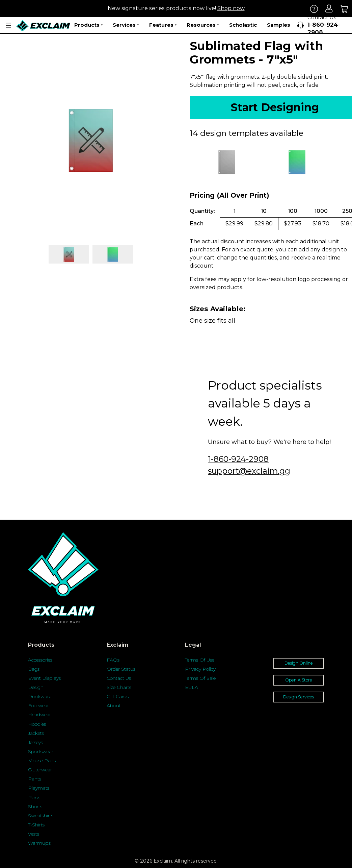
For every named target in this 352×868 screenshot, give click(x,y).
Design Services (299, 697)
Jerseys (35, 742)
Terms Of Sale (200, 678)
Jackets (36, 733)
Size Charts (119, 687)
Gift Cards (118, 696)
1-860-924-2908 (238, 459)
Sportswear (41, 751)
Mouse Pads (42, 761)
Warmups (39, 843)
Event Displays (44, 678)
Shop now (231, 8)
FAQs (113, 660)
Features (163, 25)
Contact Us (119, 678)
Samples (279, 25)
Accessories (40, 660)
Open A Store (299, 680)
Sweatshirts (41, 816)
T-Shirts (36, 825)
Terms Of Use (200, 660)
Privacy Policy (200, 669)
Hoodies (37, 724)
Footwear (38, 705)
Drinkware (40, 696)
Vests (34, 834)
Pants (35, 779)
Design (36, 687)
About (114, 705)
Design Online (299, 663)
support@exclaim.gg (249, 471)
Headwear (39, 715)
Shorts (35, 807)
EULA (192, 687)
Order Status (121, 669)
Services (126, 25)
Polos (34, 797)
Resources (203, 25)
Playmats (39, 788)
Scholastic (243, 25)
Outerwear (40, 770)
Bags (34, 669)
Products (88, 25)
